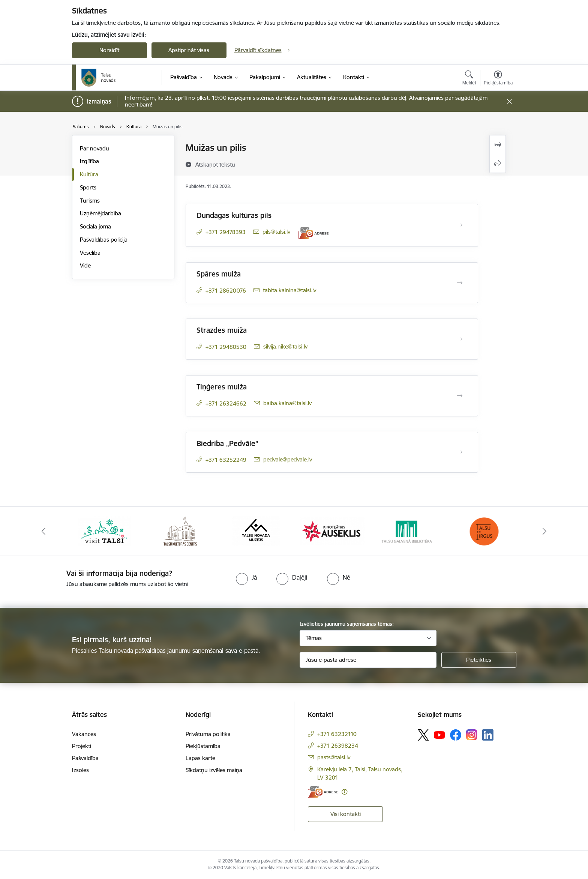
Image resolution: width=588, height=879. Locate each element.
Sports (88, 187)
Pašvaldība (85, 758)
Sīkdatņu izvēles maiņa (214, 770)
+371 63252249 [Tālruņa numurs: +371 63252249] (226, 460)
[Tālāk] (545, 531)
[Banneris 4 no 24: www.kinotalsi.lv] (332, 531)
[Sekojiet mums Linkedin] (488, 735)
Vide (85, 265)
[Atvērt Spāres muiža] (460, 283)
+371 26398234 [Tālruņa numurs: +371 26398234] (338, 746)
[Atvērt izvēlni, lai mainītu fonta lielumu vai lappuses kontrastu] (498, 79)
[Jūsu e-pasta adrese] (368, 660)
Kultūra (89, 174)
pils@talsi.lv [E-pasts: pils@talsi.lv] (276, 232)
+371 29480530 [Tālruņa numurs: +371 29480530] (226, 347)
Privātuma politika (208, 734)
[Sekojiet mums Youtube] (439, 735)
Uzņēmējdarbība (100, 213)
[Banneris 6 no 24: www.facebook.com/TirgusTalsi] (484, 531)
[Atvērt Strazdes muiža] (460, 339)
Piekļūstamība (203, 746)
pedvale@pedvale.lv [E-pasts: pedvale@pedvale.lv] (288, 459)
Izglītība (89, 161)
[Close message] (509, 101)
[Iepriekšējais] (43, 531)
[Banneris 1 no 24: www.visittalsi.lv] (104, 531)
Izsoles (80, 770)
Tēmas (314, 638)
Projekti (82, 746)
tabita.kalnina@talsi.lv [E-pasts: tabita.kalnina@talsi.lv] (289, 290)
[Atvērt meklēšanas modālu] (469, 79)
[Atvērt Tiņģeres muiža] (460, 396)
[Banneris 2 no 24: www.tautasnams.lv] (180, 531)
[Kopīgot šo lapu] (498, 163)
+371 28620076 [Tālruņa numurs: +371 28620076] (226, 291)
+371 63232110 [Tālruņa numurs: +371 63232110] (337, 734)
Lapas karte (200, 758)
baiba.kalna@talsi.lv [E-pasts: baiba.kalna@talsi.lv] (287, 403)
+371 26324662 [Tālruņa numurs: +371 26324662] (226, 403)
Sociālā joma (95, 226)
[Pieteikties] (479, 660)
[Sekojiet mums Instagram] (472, 735)
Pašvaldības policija (104, 240)
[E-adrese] (313, 233)
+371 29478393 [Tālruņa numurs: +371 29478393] (226, 232)
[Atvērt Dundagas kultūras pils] (460, 225)
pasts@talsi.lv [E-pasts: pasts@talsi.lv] (334, 757)
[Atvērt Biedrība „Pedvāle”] (460, 452)
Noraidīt (109, 50)
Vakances (84, 734)
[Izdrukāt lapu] (498, 145)
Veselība (90, 253)
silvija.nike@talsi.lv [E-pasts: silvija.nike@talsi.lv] (285, 346)
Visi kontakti (346, 814)
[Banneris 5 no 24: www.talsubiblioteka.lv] (408, 531)
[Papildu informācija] (344, 792)
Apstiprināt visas (189, 50)
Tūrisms (90, 201)
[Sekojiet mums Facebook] (456, 735)
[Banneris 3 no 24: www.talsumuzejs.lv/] (256, 531)
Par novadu (94, 148)
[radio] (246, 577)
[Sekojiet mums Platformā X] (423, 735)
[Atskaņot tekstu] (215, 164)
